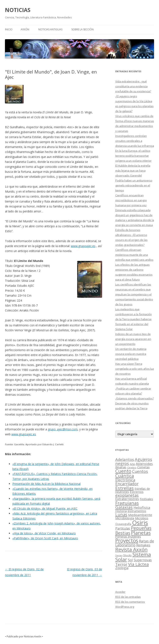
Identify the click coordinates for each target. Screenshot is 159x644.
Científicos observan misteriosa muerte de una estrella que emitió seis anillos (134, 255)
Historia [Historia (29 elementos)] (121, 511)
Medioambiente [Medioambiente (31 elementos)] (140, 515)
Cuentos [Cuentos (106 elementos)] (140, 471)
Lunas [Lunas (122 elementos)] (121, 514)
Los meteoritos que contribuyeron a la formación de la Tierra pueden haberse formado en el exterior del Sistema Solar (134, 319)
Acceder (120, 592)
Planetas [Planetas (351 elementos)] (141, 533)
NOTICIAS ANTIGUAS (50, 29)
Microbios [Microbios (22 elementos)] (142, 518)
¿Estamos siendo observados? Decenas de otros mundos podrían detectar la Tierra (135, 403)
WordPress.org (125, 607)
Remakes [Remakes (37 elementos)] (143, 545)
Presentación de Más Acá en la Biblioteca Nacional (46, 484)
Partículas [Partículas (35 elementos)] (123, 528)
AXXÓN (25, 29)
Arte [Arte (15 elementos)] (132, 464)
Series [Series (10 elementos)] (119, 555)
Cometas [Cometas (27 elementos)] (143, 467)
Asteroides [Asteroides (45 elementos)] (144, 464)
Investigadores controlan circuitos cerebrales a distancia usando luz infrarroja (135, 141)
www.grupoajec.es (83, 246)
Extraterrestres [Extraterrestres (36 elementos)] (127, 499)
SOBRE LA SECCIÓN (83, 29)
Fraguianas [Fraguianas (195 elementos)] (127, 503)
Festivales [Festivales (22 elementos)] (146, 499)
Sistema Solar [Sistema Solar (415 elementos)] (133, 557)
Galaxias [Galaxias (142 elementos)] (124, 507)
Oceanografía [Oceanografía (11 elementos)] (123, 524)
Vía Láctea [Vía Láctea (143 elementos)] (139, 564)
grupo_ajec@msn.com (63, 429)
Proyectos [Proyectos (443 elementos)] (127, 540)
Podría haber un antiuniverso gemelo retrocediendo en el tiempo (134, 185)
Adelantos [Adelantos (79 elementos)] (125, 459)
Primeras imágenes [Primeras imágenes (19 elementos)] (128, 537)
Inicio (9, 29)
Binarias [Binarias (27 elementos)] (121, 467)
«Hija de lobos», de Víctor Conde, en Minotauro (44, 533)
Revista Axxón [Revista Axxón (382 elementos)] (131, 549)
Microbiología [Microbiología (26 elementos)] (125, 518)
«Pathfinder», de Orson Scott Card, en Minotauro (45, 538)
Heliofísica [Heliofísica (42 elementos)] (142, 508)
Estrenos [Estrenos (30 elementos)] (137, 492)
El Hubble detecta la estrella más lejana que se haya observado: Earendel (133, 170)
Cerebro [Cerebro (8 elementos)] (132, 468)
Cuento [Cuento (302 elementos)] (123, 471)
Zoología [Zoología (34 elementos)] (122, 568)
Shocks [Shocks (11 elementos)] (127, 555)
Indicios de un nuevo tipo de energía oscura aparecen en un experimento (133, 339)
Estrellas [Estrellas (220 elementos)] (125, 488)
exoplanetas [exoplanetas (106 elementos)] (127, 495)
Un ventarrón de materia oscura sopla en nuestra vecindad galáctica (131, 354)
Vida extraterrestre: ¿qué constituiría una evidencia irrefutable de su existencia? (133, 86)
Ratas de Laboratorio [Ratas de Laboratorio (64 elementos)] (135, 543)
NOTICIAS (18, 10)
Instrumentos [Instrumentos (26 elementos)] (137, 511)
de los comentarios (130, 602)
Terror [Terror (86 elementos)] (121, 564)
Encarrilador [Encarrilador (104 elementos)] (127, 484)
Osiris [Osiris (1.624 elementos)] (140, 523)
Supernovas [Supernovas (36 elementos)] (143, 560)
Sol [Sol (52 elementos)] (130, 560)
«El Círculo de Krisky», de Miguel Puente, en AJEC (45, 508)
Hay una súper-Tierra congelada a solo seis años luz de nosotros (135, 369)
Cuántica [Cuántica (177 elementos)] (125, 476)
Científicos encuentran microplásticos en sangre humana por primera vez (131, 200)
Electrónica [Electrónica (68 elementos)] (125, 480)
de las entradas (128, 597)
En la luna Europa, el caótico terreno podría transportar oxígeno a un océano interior (133, 156)
